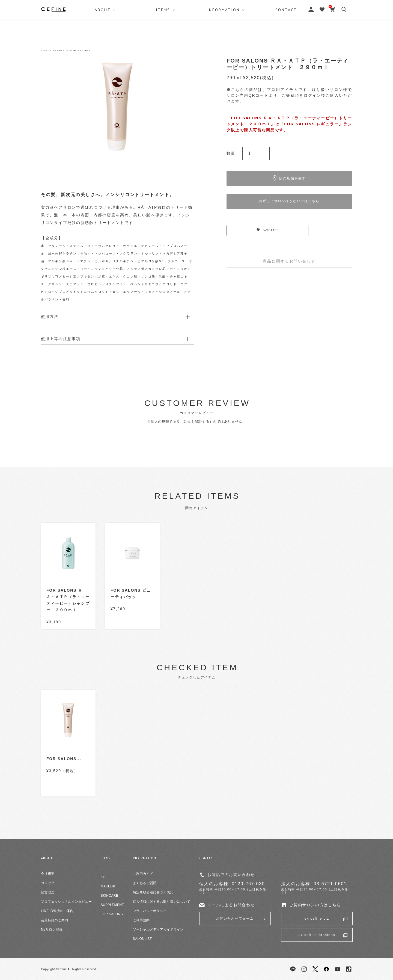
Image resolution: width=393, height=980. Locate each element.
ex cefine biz (317, 919)
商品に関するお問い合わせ (289, 265)
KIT (103, 877)
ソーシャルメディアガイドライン (158, 929)
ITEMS (164, 37)
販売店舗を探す (289, 179)
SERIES (59, 50)
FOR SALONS (80, 50)
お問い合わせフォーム (235, 919)
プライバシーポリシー (150, 911)
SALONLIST (142, 939)
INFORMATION (225, 37)
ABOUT (103, 37)
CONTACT (289, 37)
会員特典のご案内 (54, 920)
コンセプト (49, 883)
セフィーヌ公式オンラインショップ (196, 17)
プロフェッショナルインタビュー (66, 902)
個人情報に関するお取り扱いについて (162, 902)
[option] (117, 107)
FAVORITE (267, 234)
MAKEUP (108, 886)
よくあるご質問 (145, 883)
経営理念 (48, 892)
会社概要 (48, 874)
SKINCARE (110, 896)
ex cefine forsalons (317, 935)
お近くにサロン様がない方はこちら (289, 204)
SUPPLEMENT (112, 905)
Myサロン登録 (52, 929)
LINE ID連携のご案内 (57, 911)
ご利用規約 (141, 920)
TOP (44, 50)
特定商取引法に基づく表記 (153, 892)
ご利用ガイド (143, 874)
